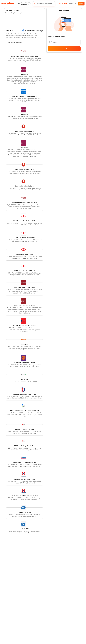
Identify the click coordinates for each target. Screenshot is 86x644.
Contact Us (72, 4)
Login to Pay (64, 49)
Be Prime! (63, 4)
